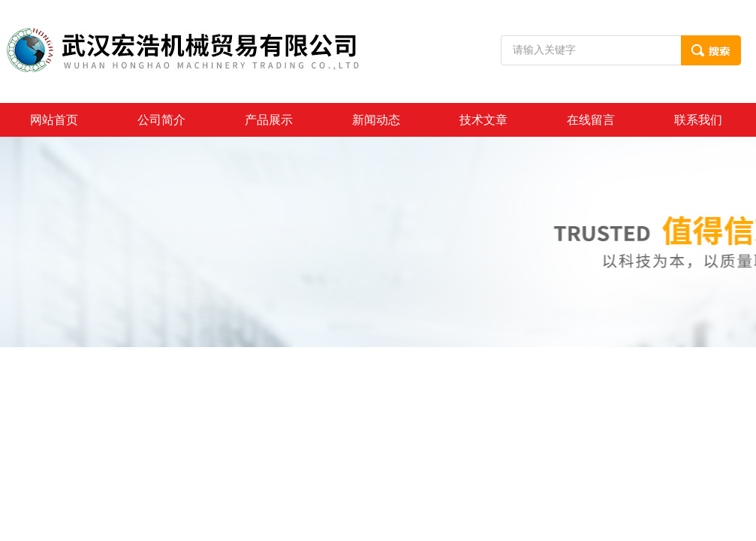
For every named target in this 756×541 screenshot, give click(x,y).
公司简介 (161, 120)
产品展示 (269, 120)
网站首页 (54, 120)
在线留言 (591, 120)
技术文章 (483, 120)
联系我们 (698, 120)
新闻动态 (376, 120)
